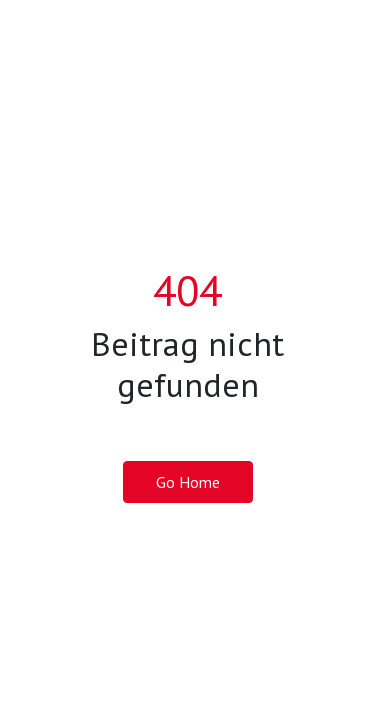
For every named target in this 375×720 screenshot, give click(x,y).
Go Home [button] (188, 482)
